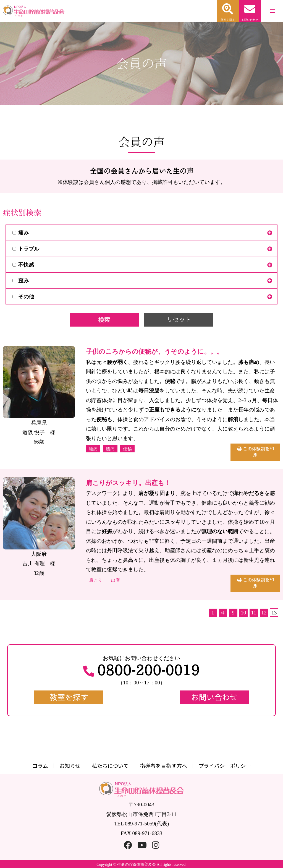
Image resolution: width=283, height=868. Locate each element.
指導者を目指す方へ (163, 766)
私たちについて (110, 766)
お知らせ (70, 766)
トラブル (26, 249)
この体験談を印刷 (258, 452)
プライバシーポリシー (225, 766)
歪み (21, 281)
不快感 (23, 265)
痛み (21, 233)
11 (254, 613)
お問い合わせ (214, 697)
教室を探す (69, 697)
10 (243, 613)
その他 (23, 297)
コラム (40, 766)
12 (264, 613)
